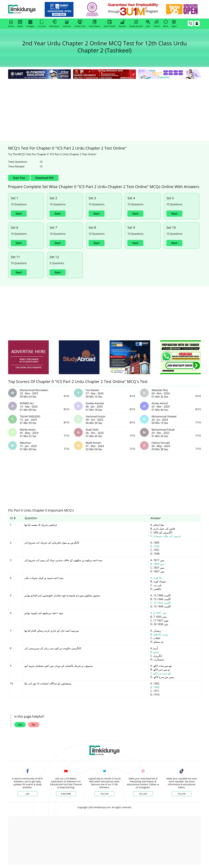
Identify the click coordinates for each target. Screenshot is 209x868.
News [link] (20, 24)
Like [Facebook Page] (27, 794)
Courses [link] (42, 24)
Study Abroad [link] (136, 24)
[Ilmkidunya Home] (26, 9)
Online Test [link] (80, 24)
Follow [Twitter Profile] (104, 794)
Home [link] (11, 24)
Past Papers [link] (95, 24)
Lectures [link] (67, 24)
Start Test (19, 178)
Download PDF (45, 178)
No (34, 725)
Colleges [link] (30, 24)
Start (19, 214)
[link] (63, 9)
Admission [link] (54, 24)
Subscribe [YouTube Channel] (66, 794)
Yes (20, 725)
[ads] (28, 357)
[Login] (197, 23)
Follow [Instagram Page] (143, 794)
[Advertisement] (104, 104)
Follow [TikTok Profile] (182, 794)
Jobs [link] (148, 24)
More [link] (166, 24)
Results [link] (122, 24)
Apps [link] (174, 24)
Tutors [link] (157, 24)
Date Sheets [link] (110, 24)
